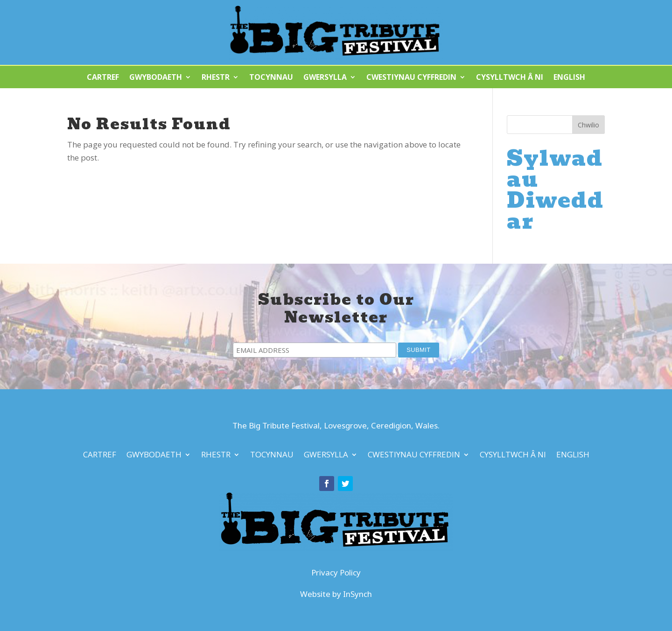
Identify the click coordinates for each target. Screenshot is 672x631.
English (569, 78)
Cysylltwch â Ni (510, 78)
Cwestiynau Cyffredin (411, 78)
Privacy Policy (336, 572)
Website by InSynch (336, 594)
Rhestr (216, 78)
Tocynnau (271, 78)
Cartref (103, 78)
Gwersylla (325, 78)
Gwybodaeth (156, 78)
